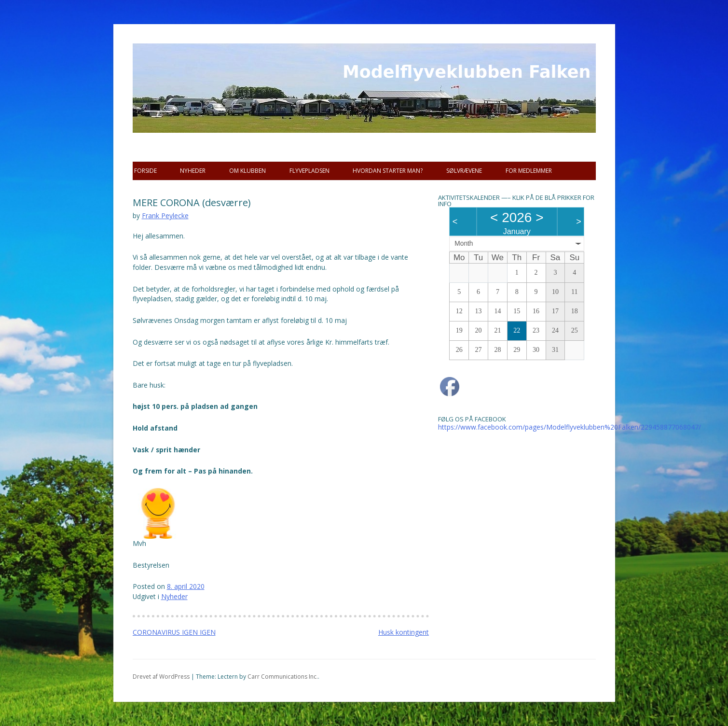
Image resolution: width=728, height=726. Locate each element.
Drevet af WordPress (161, 677)
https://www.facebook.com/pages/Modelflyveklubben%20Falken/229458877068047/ (570, 427)
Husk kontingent (404, 632)
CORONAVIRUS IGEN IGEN (174, 632)
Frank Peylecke (165, 216)
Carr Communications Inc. (283, 677)
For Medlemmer (529, 171)
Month (464, 244)
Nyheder (193, 171)
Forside (145, 171)
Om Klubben (247, 171)
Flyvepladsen (309, 171)
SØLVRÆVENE (464, 171)
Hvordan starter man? (388, 171)
